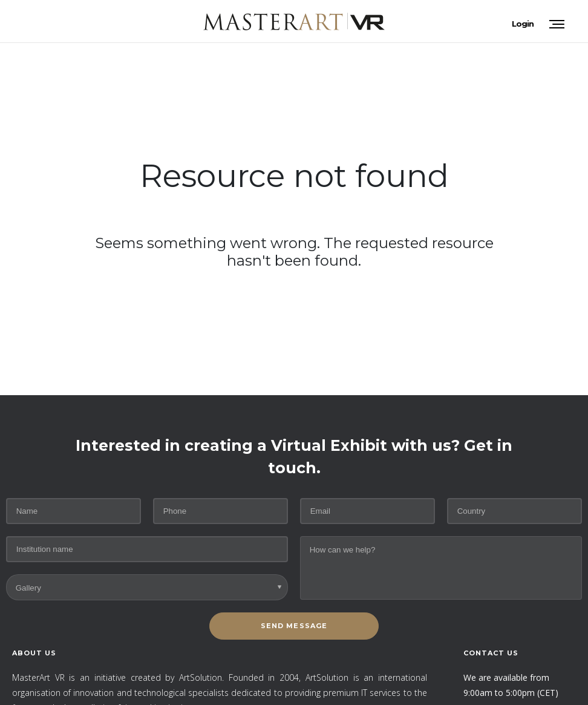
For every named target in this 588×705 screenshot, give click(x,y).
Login (523, 24)
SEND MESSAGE (294, 626)
